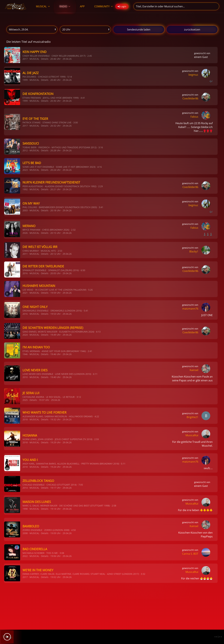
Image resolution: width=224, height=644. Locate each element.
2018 (25, 419)
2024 (25, 335)
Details (45, 59)
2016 (25, 273)
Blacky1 (194, 251)
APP (82, 6)
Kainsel (194, 370)
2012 (25, 150)
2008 (25, 533)
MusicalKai (192, 435)
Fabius (194, 117)
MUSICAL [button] (43, 6)
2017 (25, 59)
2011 (25, 254)
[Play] (7, 637)
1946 (25, 354)
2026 (25, 233)
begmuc (193, 75)
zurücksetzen (192, 30)
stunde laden (139, 30)
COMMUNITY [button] (104, 6)
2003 (25, 210)
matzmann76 (190, 309)
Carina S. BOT (190, 554)
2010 (25, 377)
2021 (25, 293)
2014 (25, 488)
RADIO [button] (65, 6)
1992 (25, 189)
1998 (25, 509)
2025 (25, 400)
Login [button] (122, 6)
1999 (25, 80)
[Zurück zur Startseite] (16, 6)
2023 (25, 170)
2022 (25, 556)
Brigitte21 (192, 417)
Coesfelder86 (190, 98)
